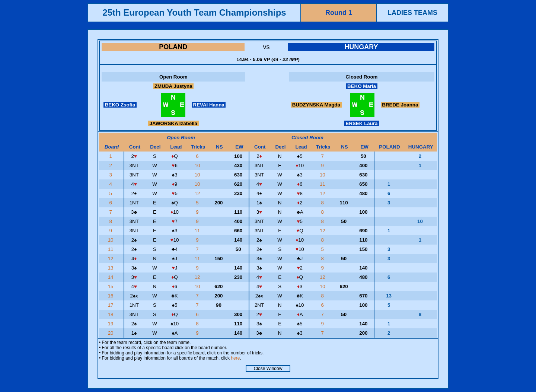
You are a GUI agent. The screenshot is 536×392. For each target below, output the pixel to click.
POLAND (173, 47)
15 (111, 286)
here (235, 358)
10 (198, 165)
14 (111, 277)
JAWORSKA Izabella (173, 123)
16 (111, 296)
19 (111, 324)
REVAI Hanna (209, 105)
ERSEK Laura (362, 123)
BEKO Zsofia (120, 105)
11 (323, 184)
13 (111, 268)
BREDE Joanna (400, 105)
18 (111, 314)
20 (111, 333)
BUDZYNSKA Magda (316, 105)
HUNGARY (361, 47)
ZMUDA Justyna (173, 86)
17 (111, 305)
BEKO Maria (361, 86)
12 (198, 193)
